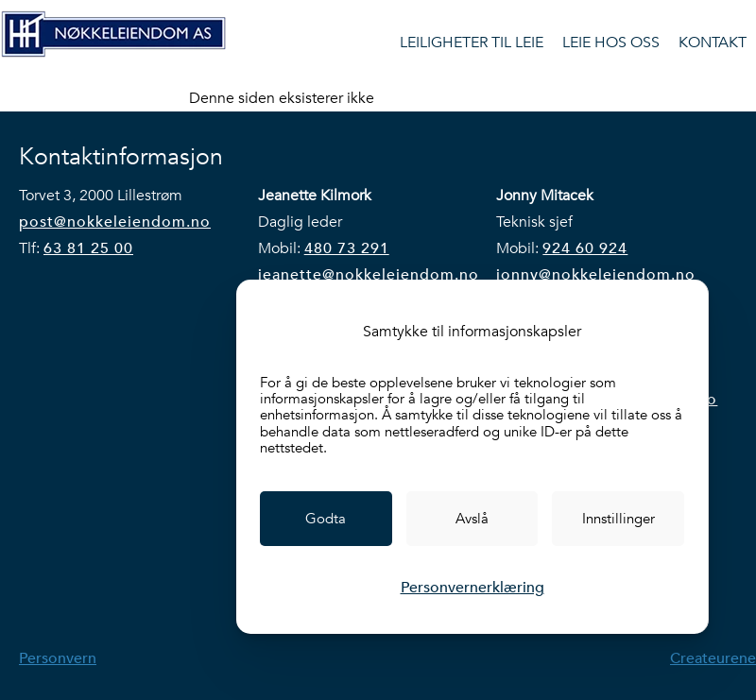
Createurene (713, 658)
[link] (326, 519)
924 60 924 (585, 248)
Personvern (58, 658)
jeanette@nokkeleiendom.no (369, 275)
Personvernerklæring (472, 588)
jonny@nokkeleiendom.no (596, 275)
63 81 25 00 (88, 248)
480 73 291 (347, 248)
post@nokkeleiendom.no (115, 222)
